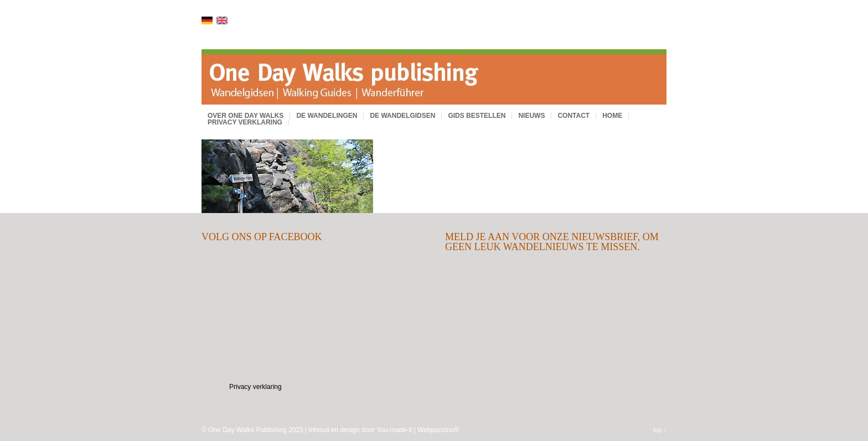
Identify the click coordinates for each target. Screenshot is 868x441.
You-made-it (394, 430)
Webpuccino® (438, 430)
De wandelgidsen (402, 116)
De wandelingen (327, 116)
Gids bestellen (477, 116)
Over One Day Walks (246, 116)
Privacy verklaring (245, 122)
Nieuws (531, 116)
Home (612, 116)
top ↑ (660, 430)
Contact (573, 116)
